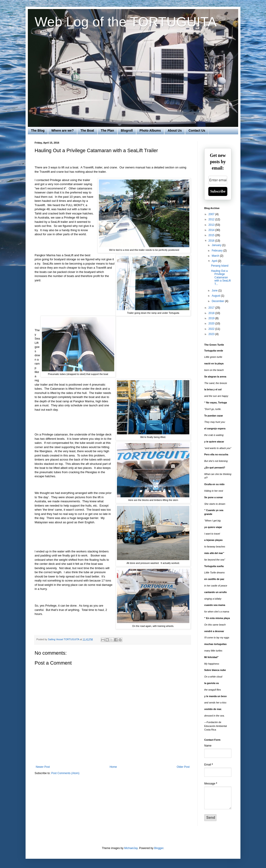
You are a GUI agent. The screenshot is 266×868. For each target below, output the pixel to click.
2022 (212, 329)
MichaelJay (131, 848)
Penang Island (220, 266)
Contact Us (197, 130)
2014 (212, 230)
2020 (212, 323)
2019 (212, 318)
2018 (212, 313)
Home (113, 767)
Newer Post (43, 767)
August (216, 296)
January (217, 245)
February (217, 251)
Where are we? (63, 130)
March (216, 256)
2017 (212, 308)
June (215, 291)
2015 (212, 235)
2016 (212, 241)
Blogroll (127, 130)
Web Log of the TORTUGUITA (126, 22)
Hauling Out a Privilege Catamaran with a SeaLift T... (221, 277)
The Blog (38, 130)
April (215, 261)
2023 (212, 334)
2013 (212, 225)
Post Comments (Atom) (65, 773)
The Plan (107, 130)
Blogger (159, 848)
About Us (175, 130)
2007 (212, 214)
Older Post (183, 767)
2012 (212, 219)
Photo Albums (150, 130)
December (218, 301)
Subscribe (218, 191)
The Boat (87, 130)
